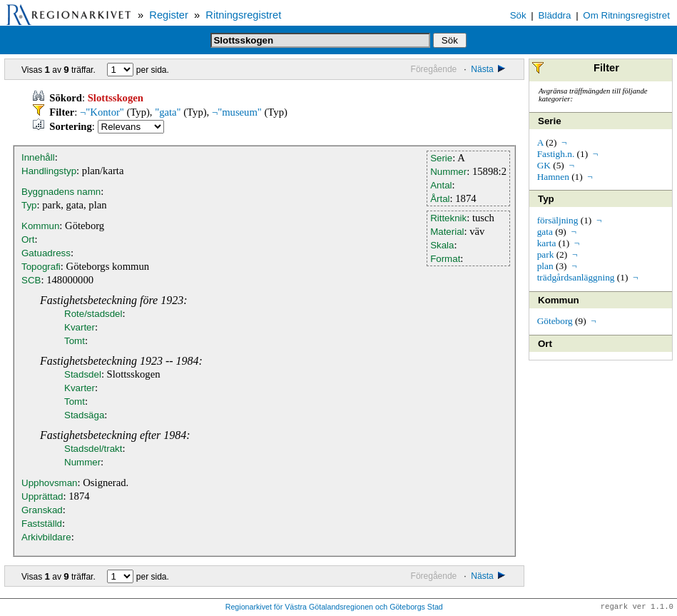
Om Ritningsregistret (626, 15)
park (546, 254)
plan (545, 266)
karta (547, 243)
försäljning (558, 220)
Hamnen (553, 177)
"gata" (168, 112)
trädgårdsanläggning (576, 277)
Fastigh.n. (556, 154)
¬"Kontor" (102, 112)
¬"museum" (237, 112)
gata (545, 232)
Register (169, 15)
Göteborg (555, 321)
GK (544, 165)
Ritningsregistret (243, 15)
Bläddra (555, 15)
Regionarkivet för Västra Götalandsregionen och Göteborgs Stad (334, 607)
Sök (518, 15)
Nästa (489, 69)
